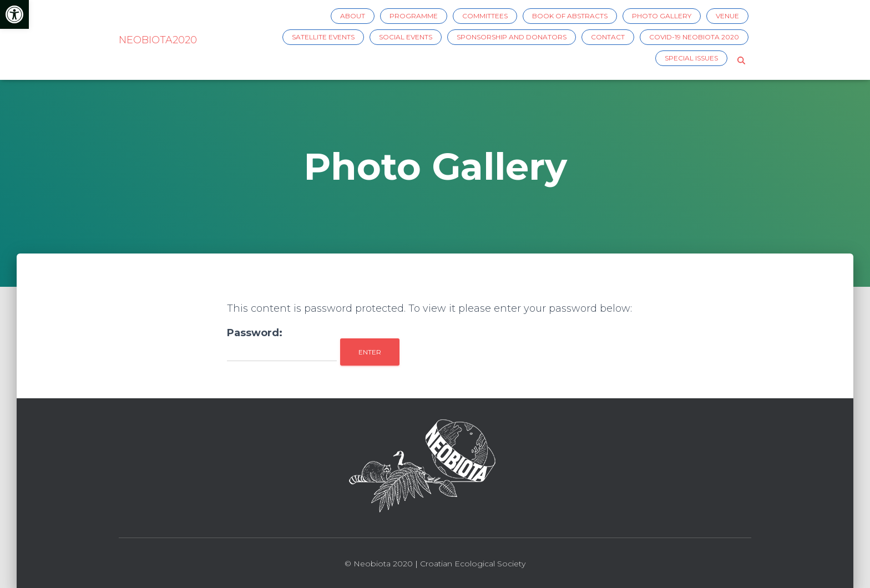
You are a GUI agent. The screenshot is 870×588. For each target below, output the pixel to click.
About (353, 16)
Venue (727, 16)
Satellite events (323, 37)
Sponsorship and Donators (512, 37)
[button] (14, 14)
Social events (406, 37)
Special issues (691, 58)
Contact (608, 37)
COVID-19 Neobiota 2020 (694, 37)
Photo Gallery (662, 16)
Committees (485, 16)
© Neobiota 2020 (379, 564)
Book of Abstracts (570, 16)
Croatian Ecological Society (473, 564)
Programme (414, 16)
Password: (282, 344)
